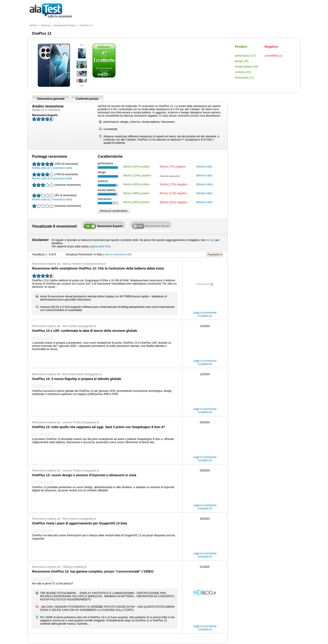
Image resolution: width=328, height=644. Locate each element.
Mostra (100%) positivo (137, 175)
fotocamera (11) (245, 78)
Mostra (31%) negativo (173, 202)
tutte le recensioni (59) (118, 254)
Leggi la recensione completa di (205, 314)
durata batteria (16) (246, 67)
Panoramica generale (51, 99)
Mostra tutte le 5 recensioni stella (55, 166)
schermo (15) (243, 72)
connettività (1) (273, 56)
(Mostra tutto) (204, 167)
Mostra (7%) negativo (173, 167)
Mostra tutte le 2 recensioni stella (54, 197)
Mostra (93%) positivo (136, 167)
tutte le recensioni (51, 11)
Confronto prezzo (87, 99)
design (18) (242, 61)
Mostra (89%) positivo (136, 193)
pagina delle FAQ (100, 246)
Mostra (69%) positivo (136, 202)
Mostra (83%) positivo (136, 184)
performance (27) (245, 56)
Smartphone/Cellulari (65, 25)
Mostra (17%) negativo (173, 184)
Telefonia (45, 25)
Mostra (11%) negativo (173, 193)
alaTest (33, 25)
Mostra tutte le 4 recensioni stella (55, 176)
